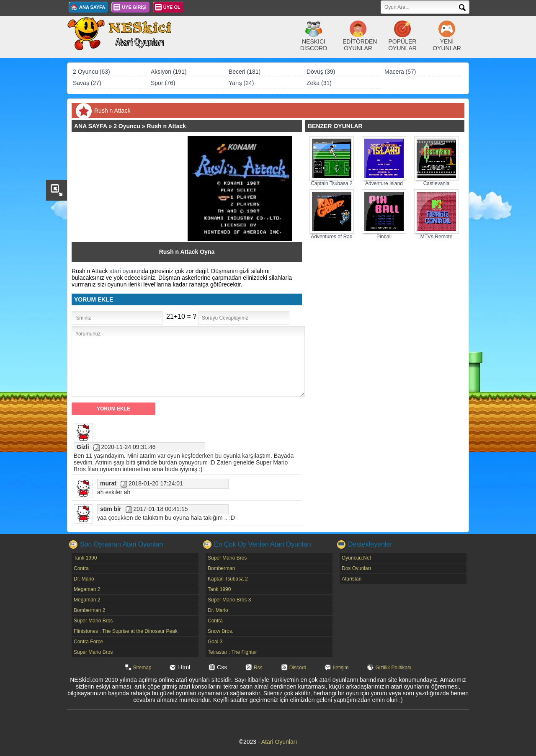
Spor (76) (163, 83)
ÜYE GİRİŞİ (134, 7)
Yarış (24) (241, 83)
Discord (298, 668)
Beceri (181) (245, 72)
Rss (258, 668)
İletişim (341, 668)
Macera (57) (400, 72)
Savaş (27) (87, 83)
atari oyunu (124, 271)
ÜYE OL (172, 7)
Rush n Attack (167, 126)
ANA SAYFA (92, 7)
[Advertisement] (134, 188)
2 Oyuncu (127, 126)
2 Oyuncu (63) (91, 72)
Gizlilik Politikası (393, 668)
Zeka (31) (319, 83)
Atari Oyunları (279, 742)
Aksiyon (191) (169, 72)
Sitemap (142, 668)
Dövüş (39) (321, 72)
